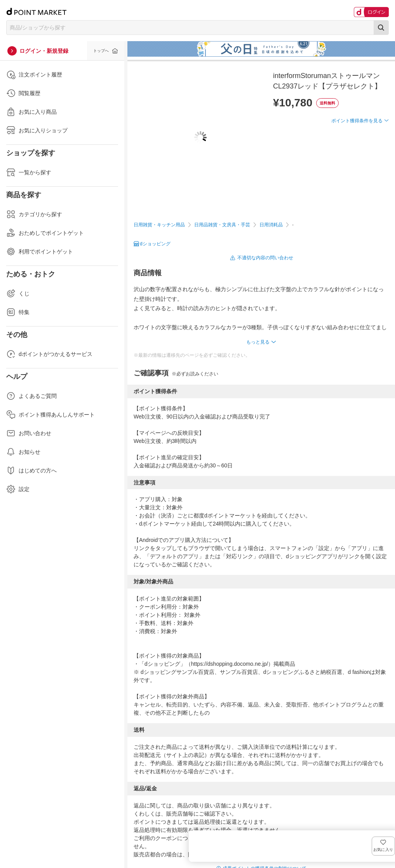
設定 (18, 489)
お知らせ (23, 452)
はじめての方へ (31, 470)
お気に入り (377, 133)
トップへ (101, 51)
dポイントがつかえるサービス (49, 354)
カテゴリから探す (34, 214)
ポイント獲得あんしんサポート (50, 415)
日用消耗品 (271, 225)
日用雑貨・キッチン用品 (159, 225)
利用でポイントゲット (40, 252)
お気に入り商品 (31, 112)
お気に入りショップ (37, 130)
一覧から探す (29, 172)
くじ (18, 293)
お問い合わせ (29, 433)
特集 (18, 312)
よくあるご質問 (31, 396)
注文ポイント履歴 (34, 75)
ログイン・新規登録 (44, 51)
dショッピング (155, 244)
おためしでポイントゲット (45, 233)
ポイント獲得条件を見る (357, 149)
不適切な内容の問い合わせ (265, 258)
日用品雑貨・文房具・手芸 (222, 225)
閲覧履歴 (23, 93)
